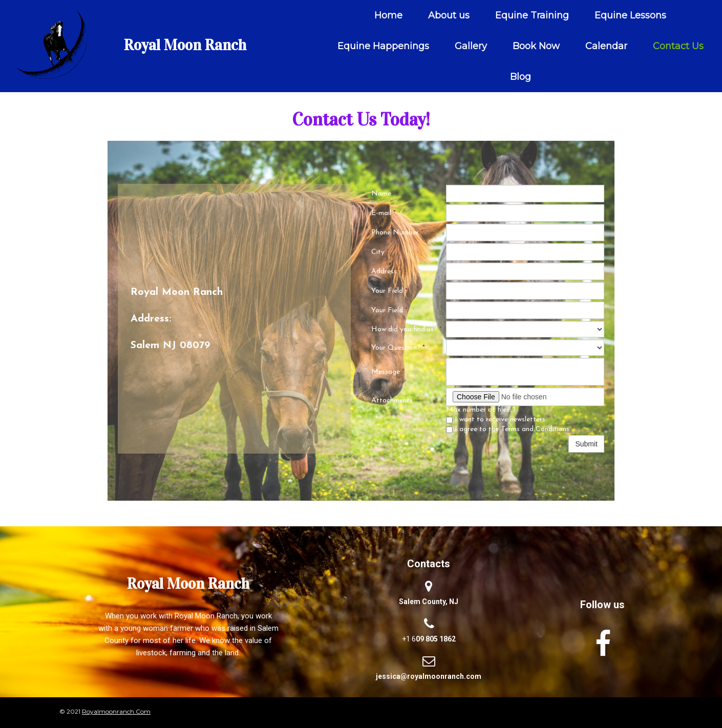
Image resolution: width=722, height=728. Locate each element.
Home (388, 15)
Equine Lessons (630, 15)
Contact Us (678, 46)
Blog (521, 77)
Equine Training (532, 15)
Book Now (536, 46)
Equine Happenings (383, 46)
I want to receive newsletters (496, 420)
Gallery (471, 46)
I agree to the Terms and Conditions (510, 429)
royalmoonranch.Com (116, 711)
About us (449, 15)
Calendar (606, 46)
